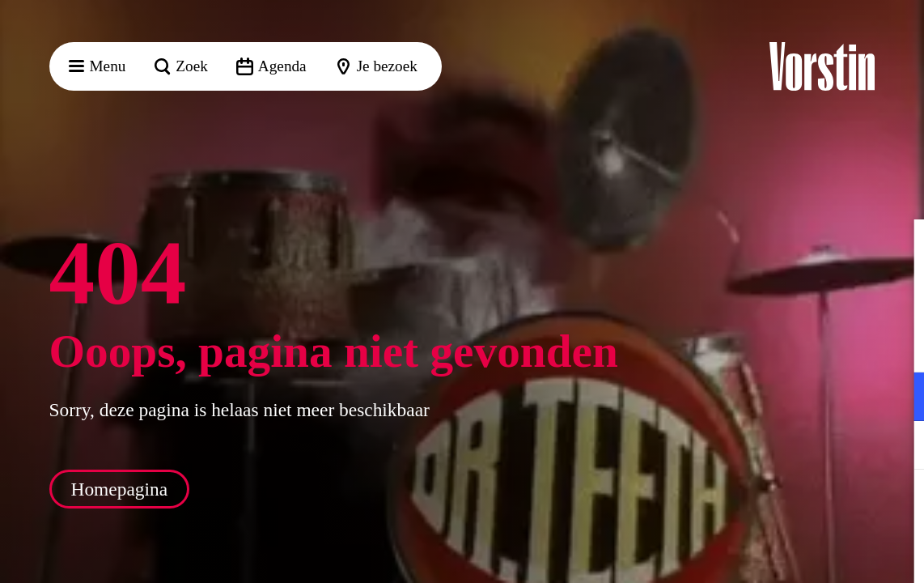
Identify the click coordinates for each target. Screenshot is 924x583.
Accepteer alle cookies (787, 506)
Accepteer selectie (786, 553)
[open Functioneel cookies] (898, 398)
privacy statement (722, 344)
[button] (899, 249)
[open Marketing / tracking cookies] (898, 447)
